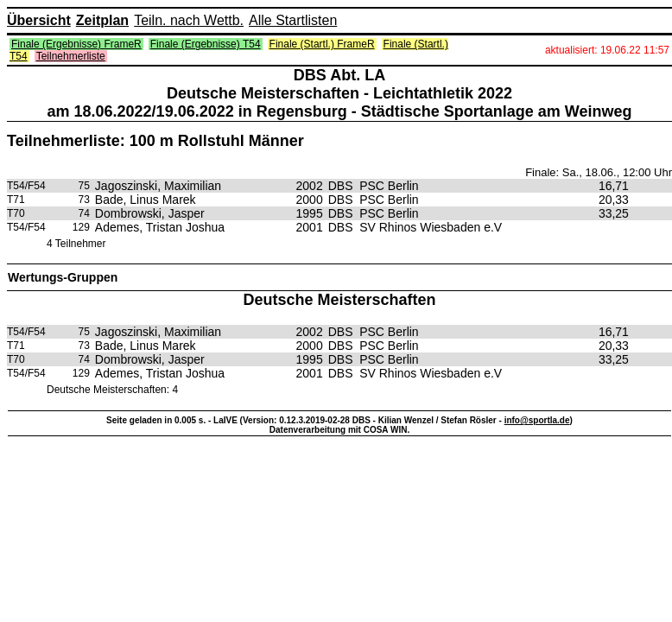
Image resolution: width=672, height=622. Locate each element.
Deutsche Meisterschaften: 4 (112, 390)
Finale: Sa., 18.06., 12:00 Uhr (599, 172)
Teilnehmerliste (71, 56)
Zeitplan (102, 20)
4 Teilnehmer (76, 244)
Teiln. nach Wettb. (189, 20)
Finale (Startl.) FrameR (322, 44)
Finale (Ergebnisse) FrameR (76, 44)
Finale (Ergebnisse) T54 (206, 44)
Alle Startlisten (293, 20)
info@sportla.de (537, 420)
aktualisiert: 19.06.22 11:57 (607, 50)
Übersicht (39, 20)
